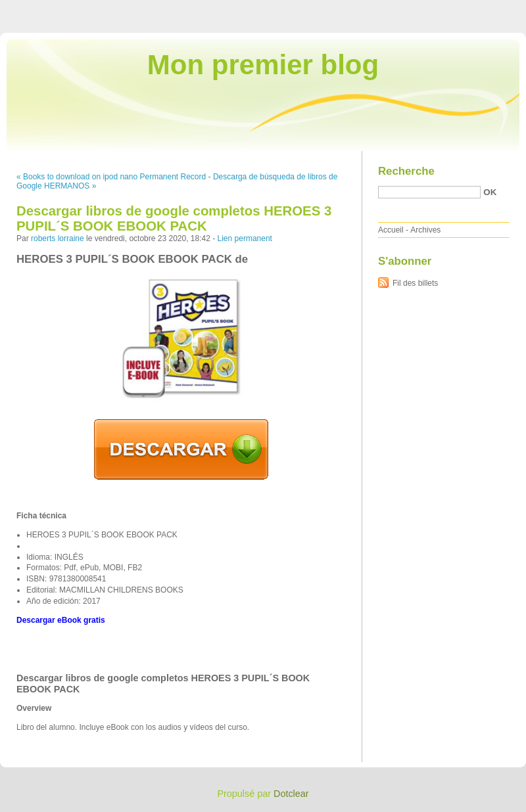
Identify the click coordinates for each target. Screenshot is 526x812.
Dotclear (291, 794)
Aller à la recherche (488, 9)
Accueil (391, 230)
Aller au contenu (365, 9)
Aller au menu (423, 9)
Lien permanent (245, 238)
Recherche (406, 171)
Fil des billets (415, 283)
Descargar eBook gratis (61, 620)
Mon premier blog (263, 65)
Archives (425, 230)
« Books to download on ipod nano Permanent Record (111, 177)
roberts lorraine (58, 238)
